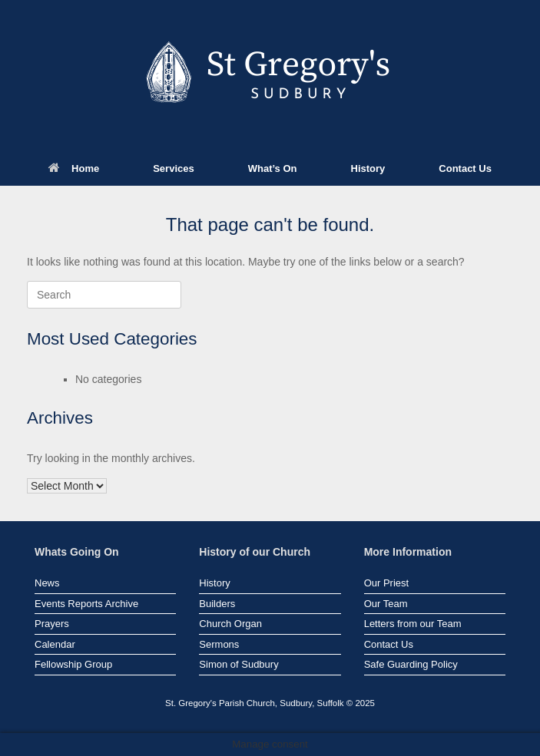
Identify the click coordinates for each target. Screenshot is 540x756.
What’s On (273, 168)
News (47, 583)
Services (174, 168)
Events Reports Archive (86, 604)
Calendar (55, 644)
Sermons (219, 644)
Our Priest (387, 583)
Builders (217, 604)
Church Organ (230, 624)
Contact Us (465, 168)
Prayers (52, 624)
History (368, 168)
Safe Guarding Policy (411, 664)
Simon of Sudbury (239, 664)
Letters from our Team (413, 624)
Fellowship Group (73, 664)
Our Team (386, 604)
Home (74, 168)
